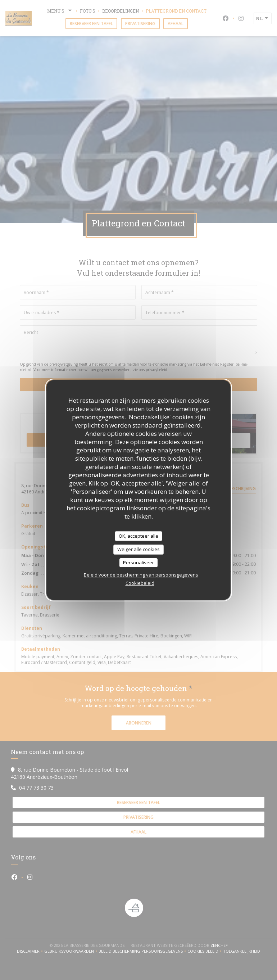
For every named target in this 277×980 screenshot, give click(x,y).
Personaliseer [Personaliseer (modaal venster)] (138, 563)
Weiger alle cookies (138, 549)
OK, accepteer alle (138, 536)
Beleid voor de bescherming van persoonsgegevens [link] (141, 575)
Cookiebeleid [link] (140, 583)
